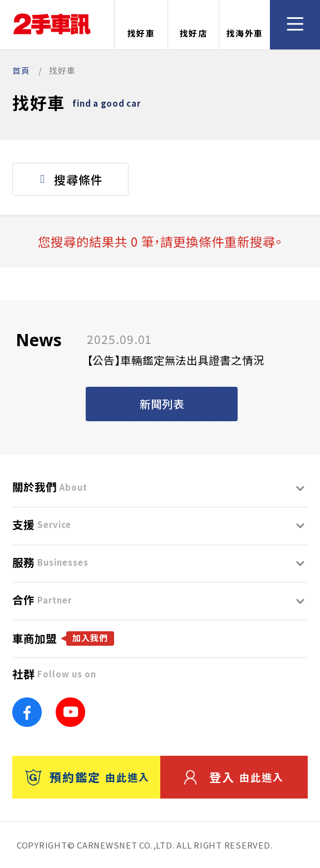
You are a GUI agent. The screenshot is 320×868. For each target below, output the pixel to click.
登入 (234, 777)
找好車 (141, 25)
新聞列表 (162, 404)
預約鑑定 (87, 777)
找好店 (194, 25)
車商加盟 (63, 638)
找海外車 (245, 25)
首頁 (21, 70)
